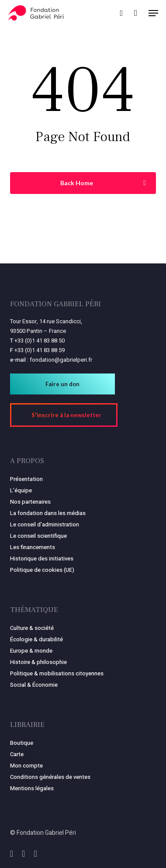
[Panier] (136, 13)
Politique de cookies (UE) (42, 570)
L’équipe (21, 490)
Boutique (22, 743)
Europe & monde (31, 651)
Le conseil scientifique (38, 536)
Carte (17, 754)
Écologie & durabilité (36, 639)
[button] (153, 13)
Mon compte (26, 766)
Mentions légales (32, 788)
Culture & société (32, 628)
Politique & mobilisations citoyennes (57, 673)
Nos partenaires (30, 502)
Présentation (26, 479)
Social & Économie (34, 685)
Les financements (33, 547)
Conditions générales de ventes (50, 777)
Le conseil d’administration (45, 524)
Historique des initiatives (42, 558)
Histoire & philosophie (38, 662)
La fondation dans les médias (48, 513)
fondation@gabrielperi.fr (61, 360)
